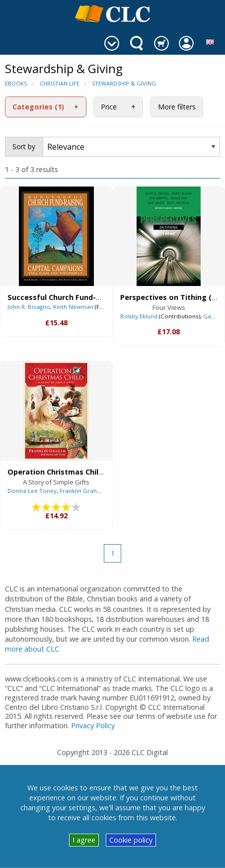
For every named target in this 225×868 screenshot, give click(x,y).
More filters (177, 107)
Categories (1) (38, 107)
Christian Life (60, 83)
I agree (84, 840)
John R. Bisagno (29, 307)
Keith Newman (73, 307)
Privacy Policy (93, 725)
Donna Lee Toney (32, 491)
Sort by (24, 146)
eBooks (16, 83)
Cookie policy (131, 840)
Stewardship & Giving (124, 83)
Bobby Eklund (139, 316)
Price (109, 107)
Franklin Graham (83, 491)
